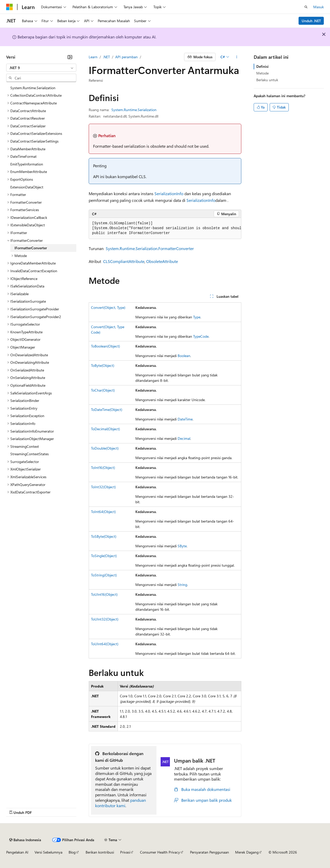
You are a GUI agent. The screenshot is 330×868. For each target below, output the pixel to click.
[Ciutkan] (70, 57)
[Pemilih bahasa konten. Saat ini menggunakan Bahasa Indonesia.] (25, 840)
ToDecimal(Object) (105, 429)
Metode (262, 73)
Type (197, 317)
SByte (182, 546)
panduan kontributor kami (121, 803)
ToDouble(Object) (105, 448)
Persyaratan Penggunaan (209, 852)
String (182, 585)
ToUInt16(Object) (104, 594)
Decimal (184, 438)
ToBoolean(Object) (105, 346)
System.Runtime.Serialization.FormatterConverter (150, 248)
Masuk (319, 7)
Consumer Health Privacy (160, 852)
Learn (93, 57)
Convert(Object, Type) (108, 307)
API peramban (126, 57)
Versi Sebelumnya (48, 852)
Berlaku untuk (267, 80)
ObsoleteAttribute (162, 261)
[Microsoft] (10, 7)
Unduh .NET (311, 21)
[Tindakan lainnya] (237, 57)
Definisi (262, 66)
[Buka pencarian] (306, 7)
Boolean (184, 356)
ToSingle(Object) (104, 556)
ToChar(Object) (103, 390)
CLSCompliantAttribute (124, 261)
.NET (106, 57)
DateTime (185, 419)
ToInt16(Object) (103, 468)
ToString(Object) (104, 575)
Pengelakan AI (17, 852)
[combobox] (41, 68)
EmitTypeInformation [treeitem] (27, 164)
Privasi (125, 852)
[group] (165, 228)
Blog (72, 852)
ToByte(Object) (103, 365)
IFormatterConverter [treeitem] (31, 248)
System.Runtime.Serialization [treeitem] (33, 88)
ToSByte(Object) (104, 536)
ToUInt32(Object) (105, 619)
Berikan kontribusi (100, 852)
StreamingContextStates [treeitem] (30, 454)
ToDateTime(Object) (107, 410)
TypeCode (201, 336)
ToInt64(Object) (103, 512)
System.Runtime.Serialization (134, 110)
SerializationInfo (169, 193)
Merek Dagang (247, 852)
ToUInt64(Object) (105, 644)
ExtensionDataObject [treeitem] (27, 187)
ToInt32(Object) (103, 487)
